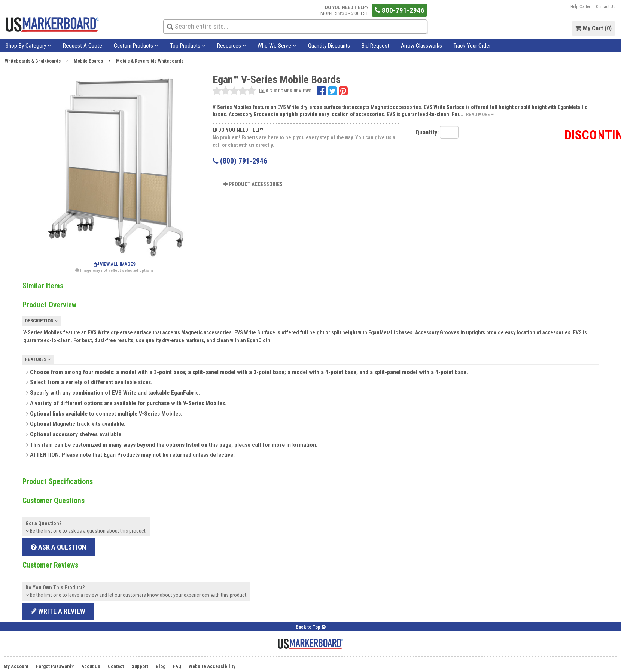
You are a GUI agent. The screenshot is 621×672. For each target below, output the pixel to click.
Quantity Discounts (329, 46)
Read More (480, 114)
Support (140, 666)
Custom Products (136, 46)
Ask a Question (58, 547)
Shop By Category (28, 46)
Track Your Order (472, 46)
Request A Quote (83, 46)
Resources (232, 46)
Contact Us (606, 7)
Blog (161, 666)
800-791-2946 (400, 10)
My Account (16, 666)
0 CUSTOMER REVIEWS (285, 91)
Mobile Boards (88, 61)
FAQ (177, 666)
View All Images (115, 264)
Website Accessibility (212, 666)
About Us (91, 666)
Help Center (580, 7)
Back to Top (311, 627)
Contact (116, 666)
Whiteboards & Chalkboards (33, 61)
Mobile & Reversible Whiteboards (150, 61)
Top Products (188, 46)
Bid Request (375, 46)
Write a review (58, 611)
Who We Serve (277, 46)
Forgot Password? (55, 666)
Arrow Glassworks (421, 46)
